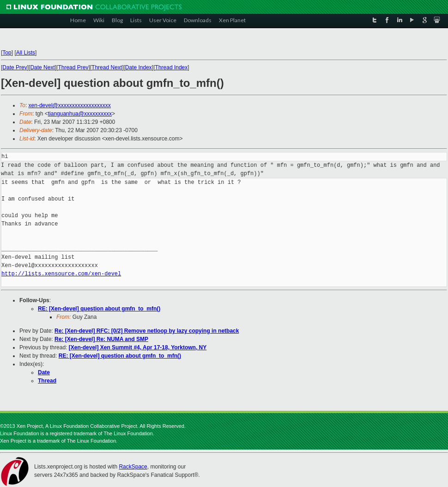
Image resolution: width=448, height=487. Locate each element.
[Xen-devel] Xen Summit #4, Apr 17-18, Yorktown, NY (138, 347)
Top (7, 53)
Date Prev (15, 67)
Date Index (139, 67)
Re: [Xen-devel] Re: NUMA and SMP (101, 339)
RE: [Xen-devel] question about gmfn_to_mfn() (99, 309)
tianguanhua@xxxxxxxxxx (80, 114)
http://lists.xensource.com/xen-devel (61, 274)
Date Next (42, 67)
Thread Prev (73, 67)
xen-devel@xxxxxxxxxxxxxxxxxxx (70, 105)
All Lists (26, 53)
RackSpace (133, 467)
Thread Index (172, 67)
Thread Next (107, 67)
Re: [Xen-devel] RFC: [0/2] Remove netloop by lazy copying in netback (147, 331)
